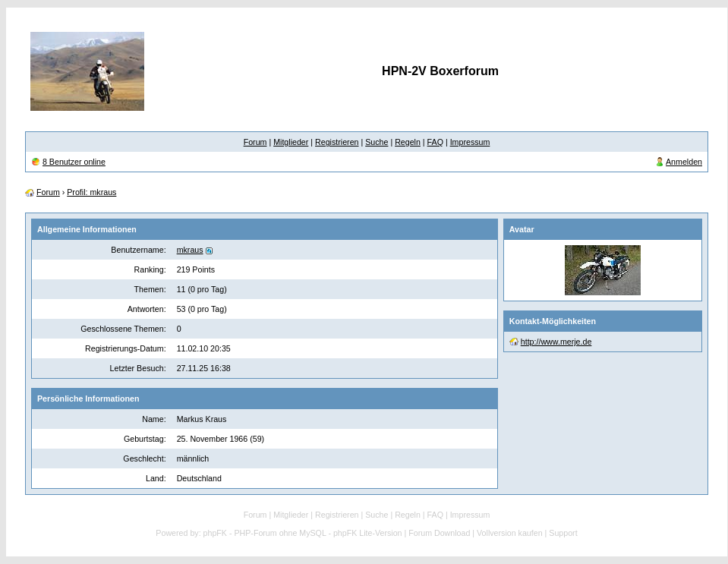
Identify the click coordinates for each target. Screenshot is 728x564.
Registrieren (337, 142)
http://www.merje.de (556, 342)
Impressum (470, 142)
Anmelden (684, 162)
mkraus (190, 250)
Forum (255, 142)
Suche (377, 142)
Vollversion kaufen (510, 533)
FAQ (435, 142)
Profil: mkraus (91, 192)
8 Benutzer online (74, 162)
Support (563, 533)
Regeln (408, 142)
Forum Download (439, 533)
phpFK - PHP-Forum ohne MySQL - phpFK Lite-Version (303, 533)
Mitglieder (291, 142)
